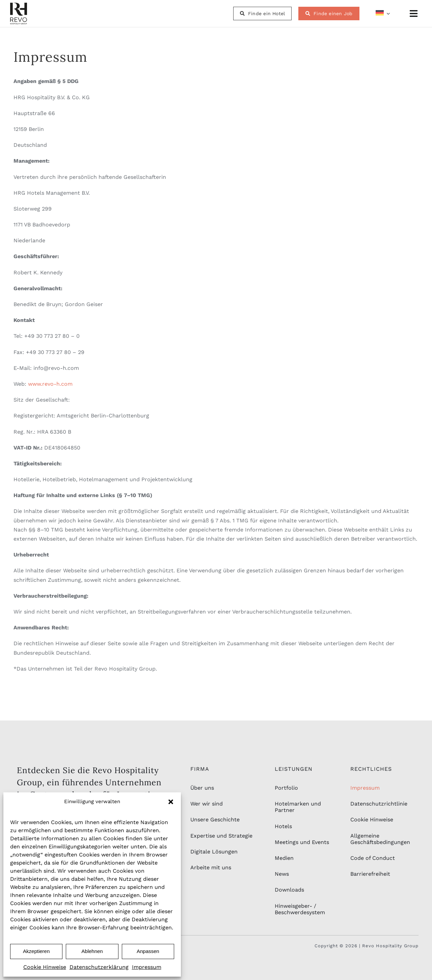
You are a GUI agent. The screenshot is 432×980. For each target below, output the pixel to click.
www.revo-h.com (50, 384)
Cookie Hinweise (45, 967)
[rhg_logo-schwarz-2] (19, 5)
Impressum (147, 967)
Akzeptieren (36, 951)
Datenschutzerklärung (99, 967)
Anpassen (148, 951)
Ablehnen (92, 951)
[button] (171, 802)
